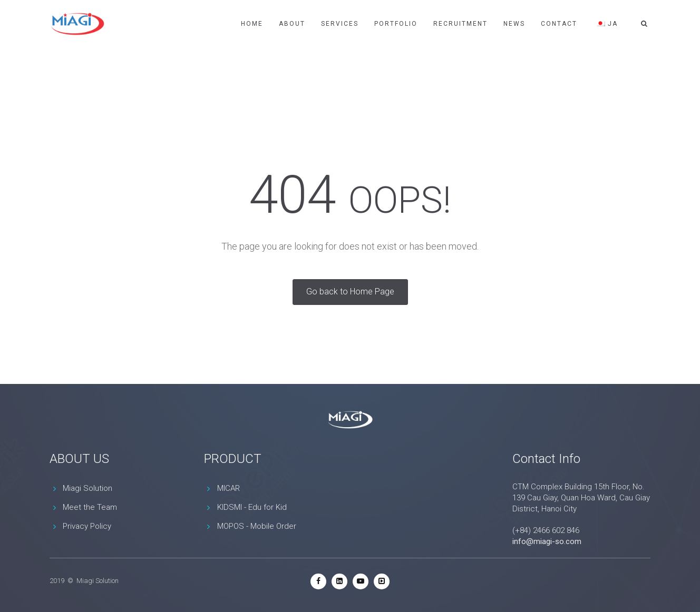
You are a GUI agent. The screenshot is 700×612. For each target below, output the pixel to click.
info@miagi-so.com (547, 541)
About (292, 24)
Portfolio (396, 24)
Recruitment (460, 24)
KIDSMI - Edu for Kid (252, 507)
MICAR (229, 488)
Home (252, 24)
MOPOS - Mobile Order (257, 526)
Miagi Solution (87, 488)
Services (340, 24)
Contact (559, 24)
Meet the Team (90, 507)
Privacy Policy (87, 526)
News (514, 24)
